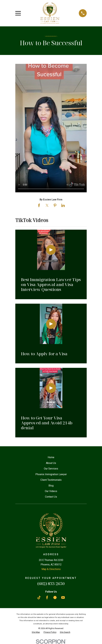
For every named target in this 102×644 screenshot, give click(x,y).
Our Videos (51, 491)
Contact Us (51, 497)
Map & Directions (51, 569)
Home (51, 457)
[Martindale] (55, 597)
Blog (51, 486)
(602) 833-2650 (51, 584)
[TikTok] (39, 597)
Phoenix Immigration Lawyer (51, 474)
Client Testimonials (51, 480)
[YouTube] (63, 597)
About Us (51, 463)
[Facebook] (47, 597)
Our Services (51, 469)
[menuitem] (36, 632)
